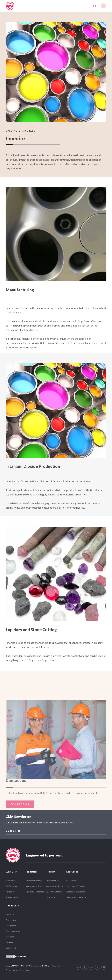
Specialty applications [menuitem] (36, 892)
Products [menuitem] (51, 872)
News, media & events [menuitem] (76, 886)
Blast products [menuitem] (53, 881)
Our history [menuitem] (11, 920)
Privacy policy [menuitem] (12, 970)
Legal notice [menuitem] (26, 970)
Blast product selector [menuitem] (76, 897)
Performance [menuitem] (12, 886)
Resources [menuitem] (72, 872)
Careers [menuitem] (9, 942)
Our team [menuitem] (10, 937)
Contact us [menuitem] (11, 948)
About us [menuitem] (10, 915)
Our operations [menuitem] (13, 931)
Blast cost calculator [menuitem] (75, 892)
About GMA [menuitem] (12, 906)
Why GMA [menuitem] (12, 872)
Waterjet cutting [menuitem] (33, 886)
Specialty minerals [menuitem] (54, 892)
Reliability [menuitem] (10, 892)
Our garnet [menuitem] (11, 926)
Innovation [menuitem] (11, 881)
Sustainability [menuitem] (12, 897)
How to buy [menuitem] (51, 897)
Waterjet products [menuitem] (54, 886)
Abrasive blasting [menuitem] (34, 881)
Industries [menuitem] (32, 872)
